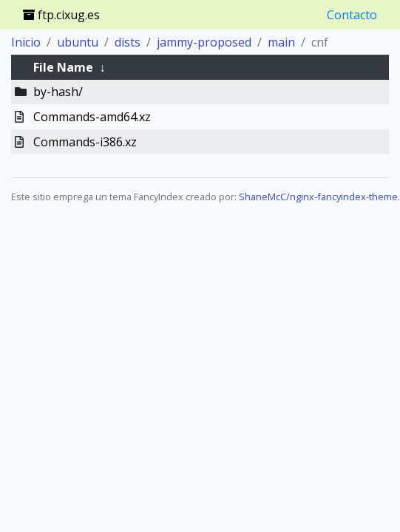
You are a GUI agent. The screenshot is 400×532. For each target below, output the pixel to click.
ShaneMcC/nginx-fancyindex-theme (318, 197)
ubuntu (78, 42)
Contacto (352, 15)
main (281, 42)
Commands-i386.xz (85, 142)
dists (128, 42)
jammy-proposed (204, 42)
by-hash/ (58, 92)
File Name (63, 67)
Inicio (26, 42)
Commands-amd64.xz (92, 117)
